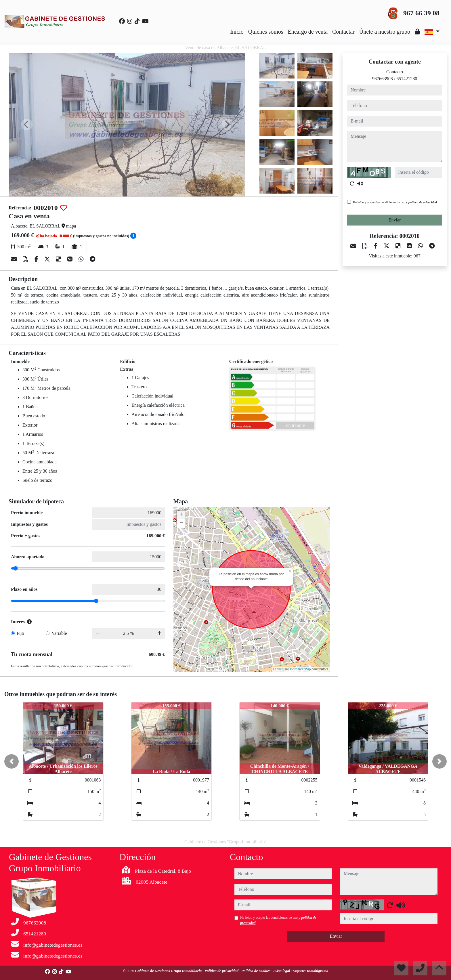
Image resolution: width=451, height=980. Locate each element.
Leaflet (278, 669)
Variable (59, 633)
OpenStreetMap (300, 669)
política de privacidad (423, 202)
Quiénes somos (266, 32)
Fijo (20, 633)
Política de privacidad (222, 971)
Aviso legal (282, 971)
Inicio (237, 32)
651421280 (407, 79)
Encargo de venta (308, 32)
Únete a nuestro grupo (385, 32)
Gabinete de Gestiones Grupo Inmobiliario (169, 971)
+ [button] (181, 515)
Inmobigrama (318, 971)
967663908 (383, 79)
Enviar (395, 220)
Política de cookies (256, 971)
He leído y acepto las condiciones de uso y (395, 202)
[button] (12, 761)
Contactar (343, 32)
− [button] (181, 524)
